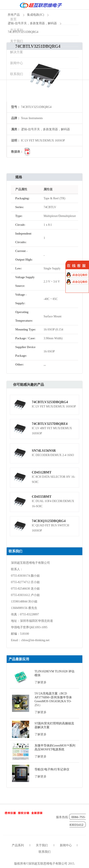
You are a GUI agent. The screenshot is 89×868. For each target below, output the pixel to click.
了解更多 (41, 682)
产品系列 (18, 845)
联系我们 (45, 852)
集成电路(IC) (35, 15)
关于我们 (42, 845)
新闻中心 (66, 845)
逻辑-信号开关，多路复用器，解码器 (32, 23)
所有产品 (14, 15)
